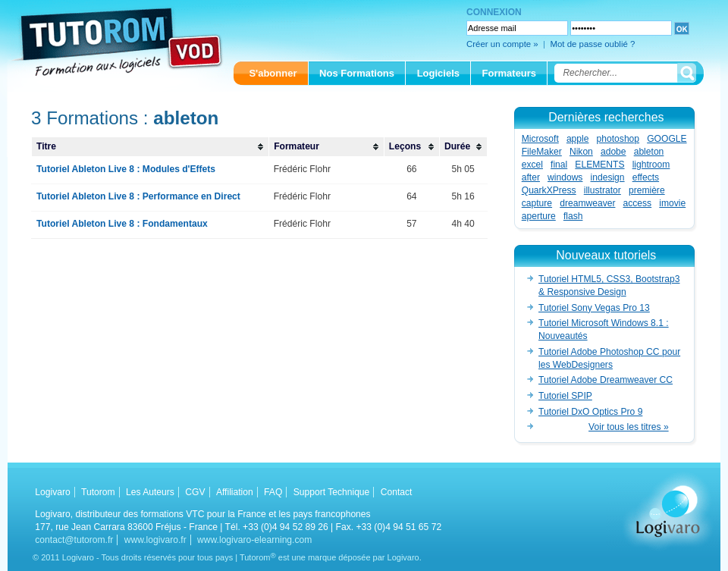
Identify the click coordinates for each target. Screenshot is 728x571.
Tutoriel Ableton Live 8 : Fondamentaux (122, 224)
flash (573, 216)
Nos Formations (357, 73)
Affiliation (235, 492)
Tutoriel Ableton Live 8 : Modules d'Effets (126, 169)
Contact (397, 492)
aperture (539, 216)
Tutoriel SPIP (565, 396)
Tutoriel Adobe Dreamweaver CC (606, 380)
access (638, 203)
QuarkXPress (549, 190)
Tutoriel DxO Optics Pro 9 (590, 412)
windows (565, 177)
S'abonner (273, 73)
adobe (613, 152)
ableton (649, 152)
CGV (195, 492)
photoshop (618, 139)
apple (578, 139)
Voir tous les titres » (629, 427)
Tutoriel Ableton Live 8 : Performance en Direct (138, 196)
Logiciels (438, 73)
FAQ (273, 492)
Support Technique (332, 492)
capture (537, 203)
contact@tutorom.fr (74, 540)
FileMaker (542, 152)
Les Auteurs (150, 492)
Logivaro (52, 492)
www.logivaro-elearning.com (254, 540)
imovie (672, 203)
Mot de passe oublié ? (592, 44)
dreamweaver (587, 203)
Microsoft (540, 139)
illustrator (602, 190)
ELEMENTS (599, 165)
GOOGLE (667, 139)
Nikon (581, 152)
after (531, 177)
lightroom (651, 165)
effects (646, 177)
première (647, 190)
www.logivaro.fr (155, 540)
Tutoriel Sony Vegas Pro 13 (594, 308)
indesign (608, 177)
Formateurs (510, 73)
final (559, 165)
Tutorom (98, 492)
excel (532, 165)
